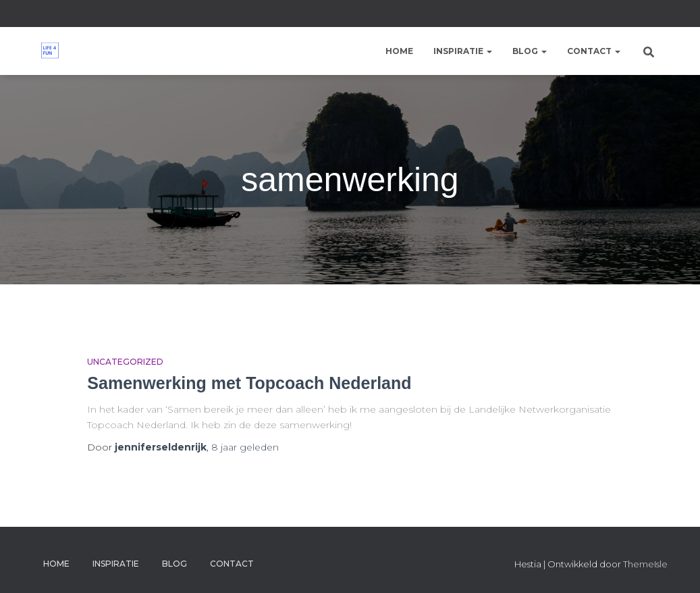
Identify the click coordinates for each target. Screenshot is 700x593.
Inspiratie (463, 51)
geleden (245, 447)
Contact (594, 51)
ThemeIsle (645, 564)
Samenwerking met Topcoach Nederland (249, 383)
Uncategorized (125, 362)
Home (399, 51)
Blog (530, 51)
